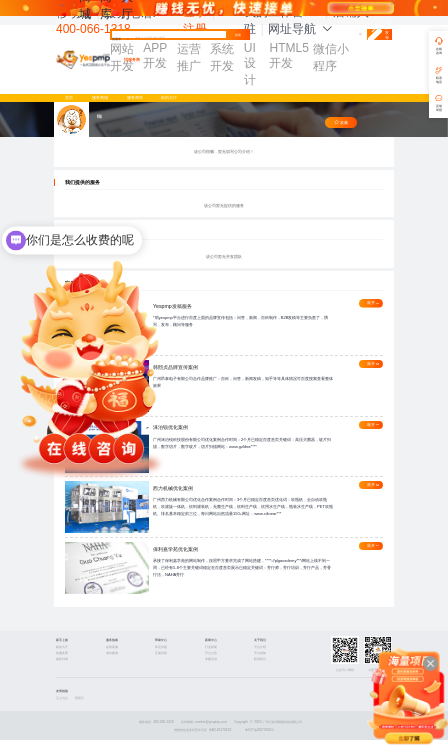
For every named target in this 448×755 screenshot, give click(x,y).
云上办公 (62, 712)
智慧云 (79, 712)
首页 (69, 98)
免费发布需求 (378, 34)
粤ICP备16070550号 (259, 745)
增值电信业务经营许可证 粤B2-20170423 (202, 745)
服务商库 (135, 98)
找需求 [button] (120, 39)
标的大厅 (169, 98)
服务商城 (100, 98)
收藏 (341, 122)
